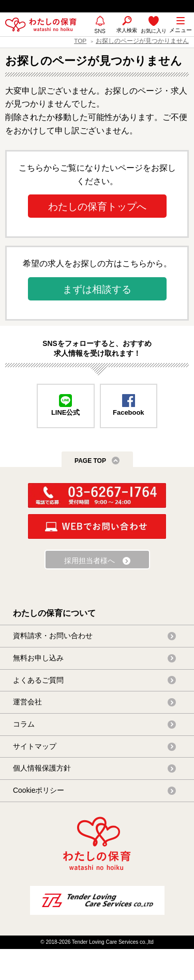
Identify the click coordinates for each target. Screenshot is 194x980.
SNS (100, 36)
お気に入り (154, 31)
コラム (24, 724)
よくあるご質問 (38, 680)
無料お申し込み (38, 658)
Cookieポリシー (39, 790)
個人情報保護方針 (42, 768)
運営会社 (27, 702)
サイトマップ (35, 746)
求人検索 (127, 30)
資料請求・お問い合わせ (53, 636)
